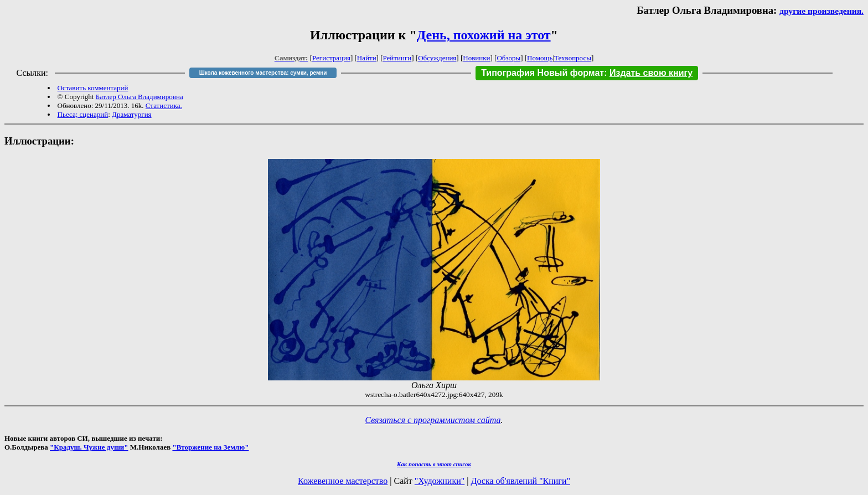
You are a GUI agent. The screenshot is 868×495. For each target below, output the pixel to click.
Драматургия (132, 114)
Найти (367, 58)
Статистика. (164, 105)
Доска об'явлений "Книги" (520, 481)
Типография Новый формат (542, 73)
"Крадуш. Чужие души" (89, 447)
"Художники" (440, 481)
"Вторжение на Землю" (210, 447)
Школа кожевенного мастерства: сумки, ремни (263, 73)
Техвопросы (573, 58)
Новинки (476, 58)
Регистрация (331, 58)
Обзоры (508, 58)
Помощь (540, 58)
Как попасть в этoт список (434, 464)
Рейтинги (397, 58)
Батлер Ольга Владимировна (139, 97)
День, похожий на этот (484, 35)
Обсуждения (437, 58)
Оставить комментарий (93, 88)
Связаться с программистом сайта (433, 420)
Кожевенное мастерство (343, 481)
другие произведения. (821, 11)
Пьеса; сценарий (83, 114)
